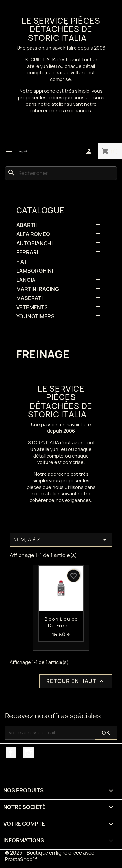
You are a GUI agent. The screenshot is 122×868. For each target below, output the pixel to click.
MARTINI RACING (38, 289)
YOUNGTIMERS (35, 317)
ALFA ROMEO (33, 234)
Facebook (11, 753)
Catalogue (40, 210)
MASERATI (29, 298)
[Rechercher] (61, 173)
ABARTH (27, 225)
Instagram (29, 753)
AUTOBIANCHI (34, 243)
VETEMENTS (32, 307)
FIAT (22, 262)
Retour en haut (76, 681)
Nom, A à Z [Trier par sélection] (61, 540)
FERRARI (27, 253)
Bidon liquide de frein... (61, 622)
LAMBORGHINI (35, 271)
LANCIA (26, 280)
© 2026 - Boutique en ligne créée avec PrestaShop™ (50, 856)
